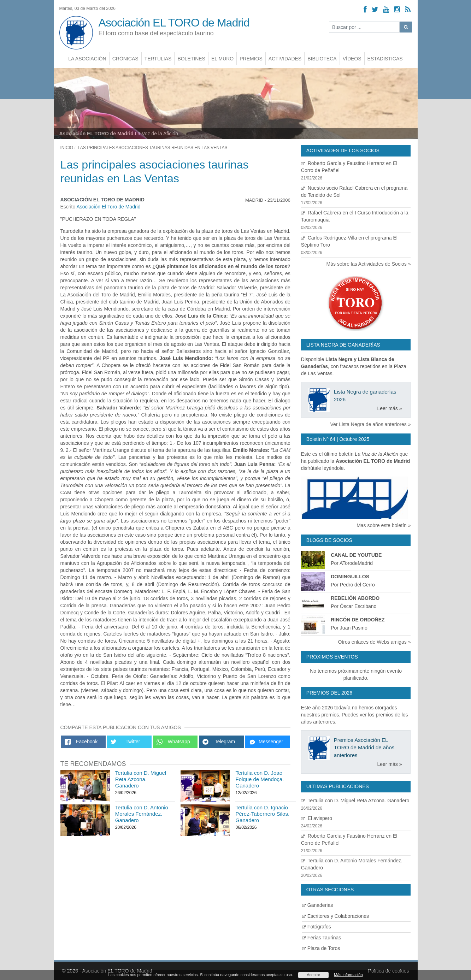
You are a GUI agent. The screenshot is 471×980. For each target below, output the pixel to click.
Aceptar (313, 975)
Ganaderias (317, 905)
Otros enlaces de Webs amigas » (375, 642)
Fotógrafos (317, 927)
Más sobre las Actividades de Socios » (369, 264)
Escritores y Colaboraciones (335, 916)
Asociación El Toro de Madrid (108, 207)
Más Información (348, 975)
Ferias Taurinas (322, 938)
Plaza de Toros (321, 948)
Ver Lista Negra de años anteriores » (370, 424)
